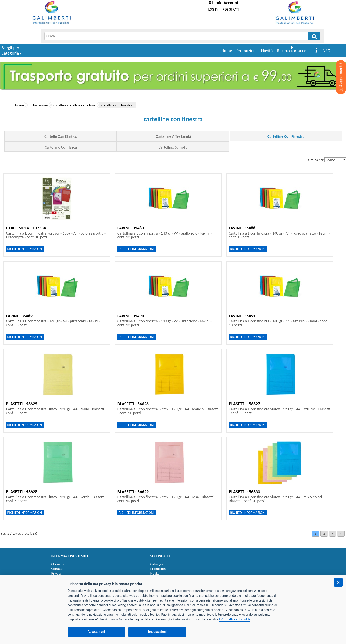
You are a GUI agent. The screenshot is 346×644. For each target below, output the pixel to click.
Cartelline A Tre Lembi (173, 136)
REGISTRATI (231, 9)
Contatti (57, 569)
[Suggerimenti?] (337, 70)
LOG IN (213, 9)
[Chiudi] (338, 582)
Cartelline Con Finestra (286, 136)
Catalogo (157, 564)
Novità (267, 51)
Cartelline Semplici (173, 147)
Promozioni (247, 51)
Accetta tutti (96, 632)
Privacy (57, 573)
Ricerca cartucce (292, 51)
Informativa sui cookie (235, 619)
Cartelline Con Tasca (61, 147)
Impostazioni (157, 632)
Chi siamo (58, 564)
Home (227, 51)
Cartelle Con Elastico (61, 136)
